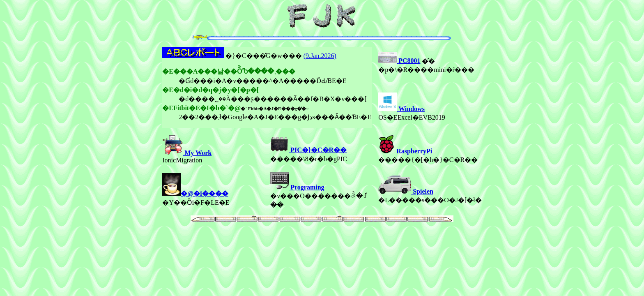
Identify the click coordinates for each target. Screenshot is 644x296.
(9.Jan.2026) (320, 56)
